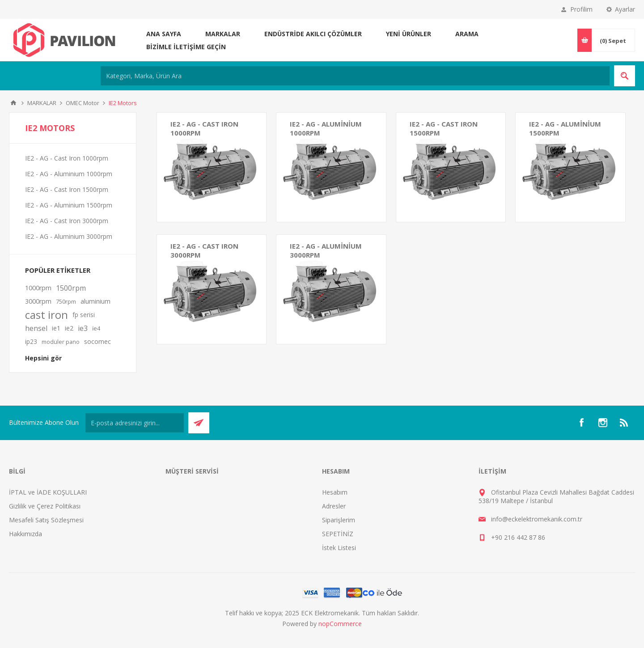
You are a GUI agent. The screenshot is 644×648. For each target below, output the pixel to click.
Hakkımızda (25, 534)
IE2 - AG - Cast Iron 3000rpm (204, 250)
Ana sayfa (164, 34)
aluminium (95, 301)
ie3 (83, 328)
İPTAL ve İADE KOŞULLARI (48, 492)
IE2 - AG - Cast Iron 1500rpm (444, 128)
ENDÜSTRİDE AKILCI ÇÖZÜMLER (313, 34)
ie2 (69, 328)
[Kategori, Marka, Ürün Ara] (355, 76)
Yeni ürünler (409, 34)
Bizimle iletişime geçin (186, 47)
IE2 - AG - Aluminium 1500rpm (565, 128)
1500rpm (71, 288)
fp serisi (84, 315)
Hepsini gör (43, 358)
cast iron (47, 315)
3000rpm (38, 301)
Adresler (334, 506)
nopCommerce (340, 624)
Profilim (581, 9)
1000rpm (38, 288)
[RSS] (624, 423)
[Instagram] (603, 423)
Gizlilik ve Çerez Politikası (45, 506)
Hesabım (335, 492)
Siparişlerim (339, 520)
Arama (467, 34)
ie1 (56, 328)
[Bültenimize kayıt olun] (135, 423)
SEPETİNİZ (338, 534)
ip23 (31, 341)
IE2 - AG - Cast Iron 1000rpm (204, 128)
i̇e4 (96, 328)
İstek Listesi (339, 548)
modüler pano (61, 342)
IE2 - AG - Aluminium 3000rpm (326, 250)
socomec (97, 341)
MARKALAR (223, 34)
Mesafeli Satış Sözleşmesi (46, 520)
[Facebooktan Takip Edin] (581, 423)
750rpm (66, 301)
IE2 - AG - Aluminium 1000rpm (326, 128)
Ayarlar (625, 9)
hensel (36, 328)
